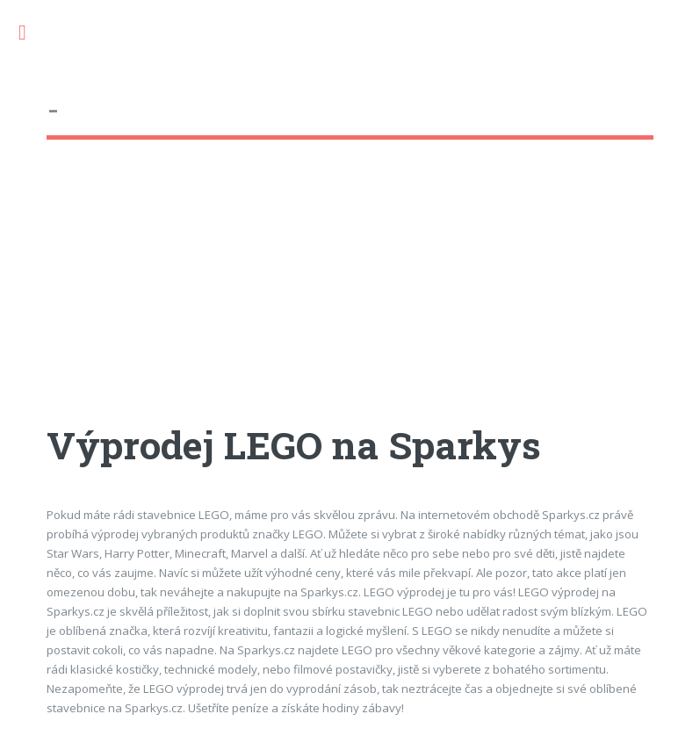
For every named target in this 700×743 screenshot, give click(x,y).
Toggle (32, 33)
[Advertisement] (350, 298)
